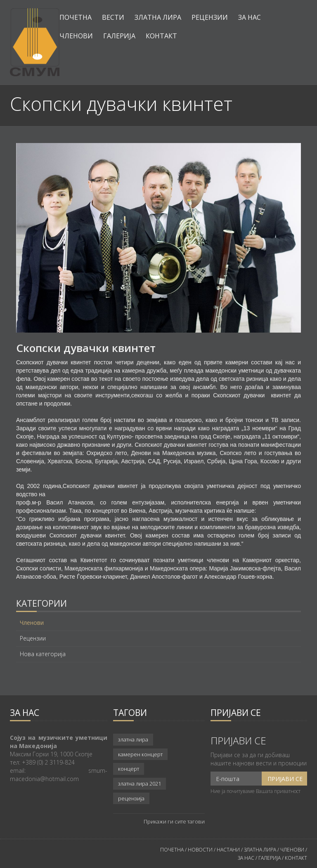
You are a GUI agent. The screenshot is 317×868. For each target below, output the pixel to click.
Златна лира (158, 17)
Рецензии (210, 17)
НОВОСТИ (200, 850)
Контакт (161, 36)
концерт (129, 769)
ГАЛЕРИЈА (270, 858)
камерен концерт (140, 754)
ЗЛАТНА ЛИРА (260, 850)
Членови (76, 36)
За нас (250, 17)
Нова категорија (43, 654)
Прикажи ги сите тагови (174, 821)
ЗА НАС (246, 858)
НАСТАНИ (228, 850)
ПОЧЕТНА (172, 850)
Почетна (76, 17)
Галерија (119, 36)
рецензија (131, 798)
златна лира (133, 739)
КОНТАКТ (296, 858)
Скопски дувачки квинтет (86, 348)
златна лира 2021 (140, 784)
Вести (113, 17)
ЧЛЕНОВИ (293, 850)
